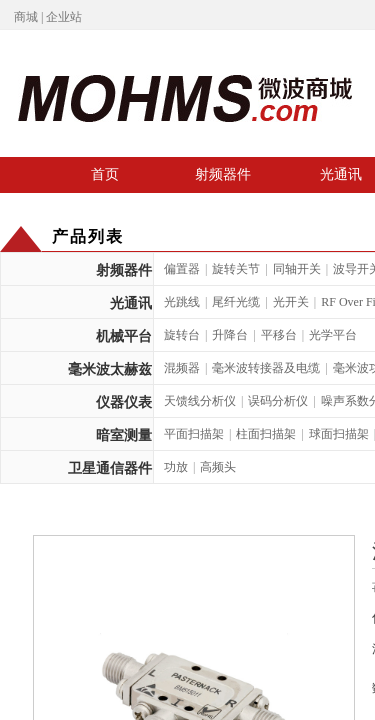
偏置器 (182, 269)
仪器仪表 (124, 402)
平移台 (279, 335)
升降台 (230, 335)
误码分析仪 (278, 401)
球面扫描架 (339, 434)
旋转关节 (236, 269)
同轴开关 (297, 269)
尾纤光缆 (236, 302)
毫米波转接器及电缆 (266, 368)
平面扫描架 (194, 434)
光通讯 (131, 303)
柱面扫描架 (266, 434)
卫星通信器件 (110, 468)
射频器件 (223, 174)
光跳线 (182, 302)
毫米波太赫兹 (110, 369)
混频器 (182, 368)
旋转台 (182, 335)
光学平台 (333, 335)
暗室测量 (124, 435)
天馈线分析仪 (200, 401)
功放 (176, 467)
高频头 (218, 467)
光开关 (291, 302)
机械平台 (124, 336)
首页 (105, 174)
